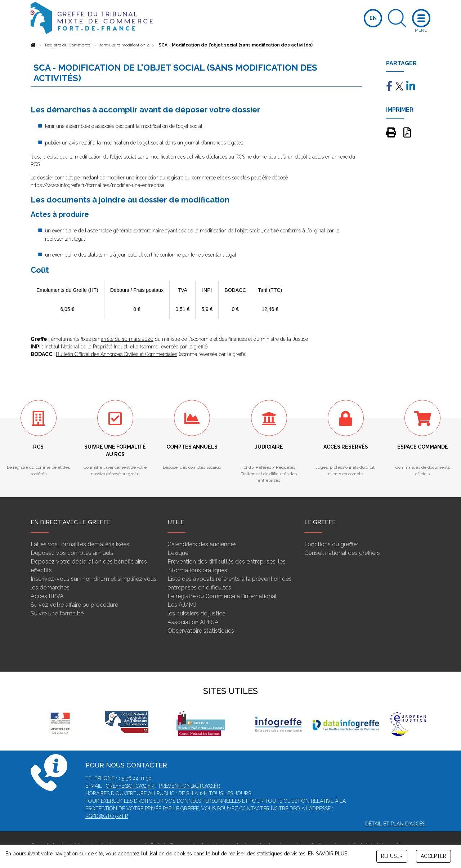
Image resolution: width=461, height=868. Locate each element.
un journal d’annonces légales (210, 143)
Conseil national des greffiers (342, 553)
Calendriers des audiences (202, 544)
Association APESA (193, 622)
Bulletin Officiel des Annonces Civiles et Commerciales (117, 354)
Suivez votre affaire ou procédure (74, 605)
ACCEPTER (433, 856)
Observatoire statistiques (201, 631)
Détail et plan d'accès (395, 824)
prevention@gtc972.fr (189, 786)
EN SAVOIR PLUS (328, 854)
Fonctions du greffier (331, 544)
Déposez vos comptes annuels (72, 553)
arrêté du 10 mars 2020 (127, 339)
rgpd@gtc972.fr (107, 816)
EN (373, 18)
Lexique (178, 553)
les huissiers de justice (196, 613)
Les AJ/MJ (182, 605)
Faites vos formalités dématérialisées (80, 544)
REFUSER (392, 856)
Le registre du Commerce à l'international (222, 596)
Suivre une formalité (57, 613)
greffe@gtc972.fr (130, 786)
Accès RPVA (47, 596)
